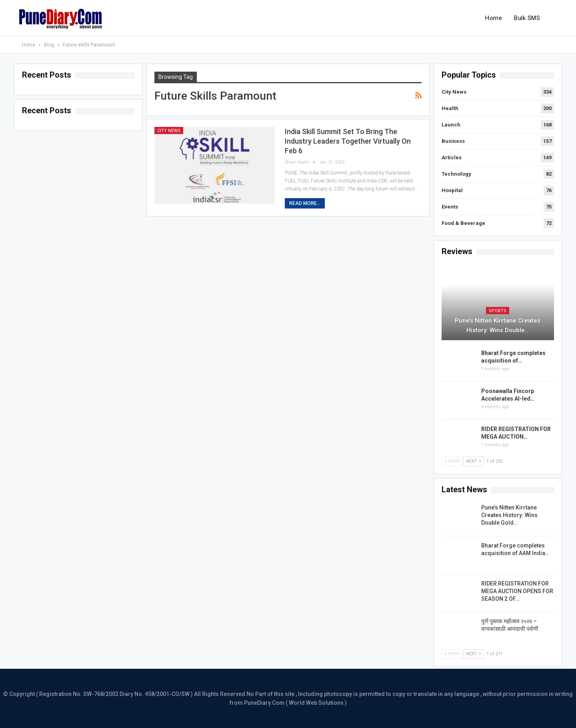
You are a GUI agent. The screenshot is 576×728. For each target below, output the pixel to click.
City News (169, 131)
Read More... (305, 203)
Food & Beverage (463, 223)
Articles (452, 157)
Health (450, 108)
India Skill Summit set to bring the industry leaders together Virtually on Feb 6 (348, 141)
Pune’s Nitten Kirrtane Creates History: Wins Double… (498, 325)
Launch (451, 125)
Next (473, 461)
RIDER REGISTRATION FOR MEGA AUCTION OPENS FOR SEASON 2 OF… (517, 591)
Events (450, 207)
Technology (456, 174)
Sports (498, 311)
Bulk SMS (527, 18)
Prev (452, 461)
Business (453, 141)
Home (494, 18)
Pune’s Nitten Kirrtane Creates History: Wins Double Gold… (509, 515)
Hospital (452, 190)
